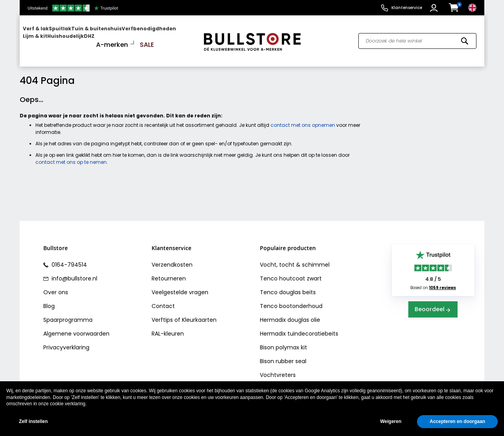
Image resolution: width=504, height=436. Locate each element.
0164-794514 (69, 258)
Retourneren (169, 272)
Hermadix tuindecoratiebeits (299, 327)
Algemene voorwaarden (76, 327)
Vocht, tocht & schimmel (295, 258)
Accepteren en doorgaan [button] (457, 421)
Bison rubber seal (283, 355)
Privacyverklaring (66, 341)
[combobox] (417, 38)
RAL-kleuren (168, 327)
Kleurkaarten (199, 314)
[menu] (107, 38)
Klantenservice (407, 8)
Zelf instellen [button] (33, 421)
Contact (163, 300)
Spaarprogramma (68, 314)
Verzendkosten (172, 258)
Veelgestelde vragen (180, 286)
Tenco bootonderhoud (291, 300)
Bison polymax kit (283, 341)
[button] (435, 8)
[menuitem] (53, 38)
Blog (49, 300)
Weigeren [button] (391, 421)
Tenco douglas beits (288, 286)
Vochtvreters (278, 369)
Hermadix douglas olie (290, 314)
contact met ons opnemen (303, 119)
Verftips (162, 314)
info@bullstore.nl (74, 272)
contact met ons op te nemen (71, 156)
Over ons (56, 286)
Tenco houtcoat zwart (291, 272)
